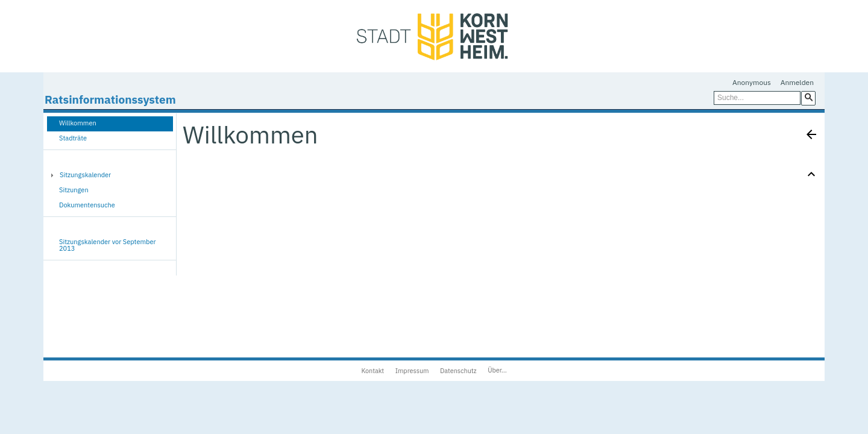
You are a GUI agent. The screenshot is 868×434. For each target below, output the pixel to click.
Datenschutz (458, 371)
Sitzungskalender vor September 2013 (108, 245)
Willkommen (78, 123)
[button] (808, 97)
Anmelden (797, 82)
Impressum (412, 371)
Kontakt (373, 371)
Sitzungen (74, 190)
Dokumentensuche (87, 205)
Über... (497, 370)
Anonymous (752, 82)
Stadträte (73, 138)
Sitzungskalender (85, 175)
